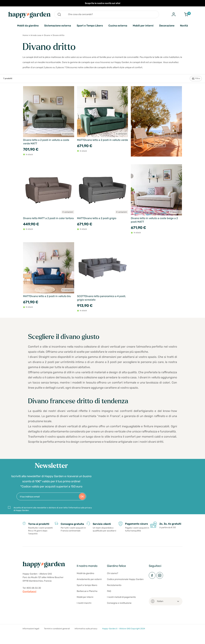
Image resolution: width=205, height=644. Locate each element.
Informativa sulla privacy (86, 638)
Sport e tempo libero (87, 594)
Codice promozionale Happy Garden (125, 588)
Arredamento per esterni (89, 588)
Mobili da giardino (28, 26)
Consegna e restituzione (119, 612)
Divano (47, 35)
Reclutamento (114, 594)
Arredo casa (36, 35)
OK (82, 501)
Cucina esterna (118, 26)
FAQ (109, 600)
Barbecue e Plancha (87, 600)
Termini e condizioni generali (57, 638)
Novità (184, 26)
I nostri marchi (84, 612)
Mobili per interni (143, 26)
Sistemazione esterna (58, 26)
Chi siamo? (113, 582)
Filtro (196, 79)
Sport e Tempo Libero (90, 26)
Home (25, 35)
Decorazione (167, 26)
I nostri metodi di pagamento (121, 606)
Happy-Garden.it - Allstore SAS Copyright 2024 (124, 638)
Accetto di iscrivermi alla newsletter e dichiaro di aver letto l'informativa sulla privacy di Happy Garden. (53, 513)
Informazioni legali (31, 638)
